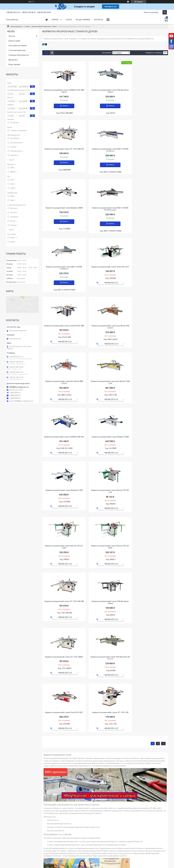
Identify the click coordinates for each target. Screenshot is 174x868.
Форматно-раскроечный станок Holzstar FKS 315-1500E (105, 379)
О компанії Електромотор (19, 55)
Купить (64, 106)
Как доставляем (83, 20)
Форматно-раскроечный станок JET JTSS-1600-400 (62, 435)
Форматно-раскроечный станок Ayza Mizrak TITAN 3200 (148, 268)
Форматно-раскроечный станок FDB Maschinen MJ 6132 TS (62, 490)
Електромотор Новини (17, 45)
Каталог (55, 20)
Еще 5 (12, 160)
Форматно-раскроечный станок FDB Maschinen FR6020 (105, 435)
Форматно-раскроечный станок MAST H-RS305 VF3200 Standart (148, 150)
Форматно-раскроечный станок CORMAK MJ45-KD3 (62, 323)
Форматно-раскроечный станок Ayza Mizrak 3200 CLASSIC (62, 268)
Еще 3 (12, 230)
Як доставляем (14, 64)
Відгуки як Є (13, 60)
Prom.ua (97, 815)
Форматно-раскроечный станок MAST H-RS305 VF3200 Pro (62, 209)
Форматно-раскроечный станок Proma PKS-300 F (105, 490)
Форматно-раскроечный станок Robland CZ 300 (148, 322)
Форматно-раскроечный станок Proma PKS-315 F (105, 209)
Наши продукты (17, 26)
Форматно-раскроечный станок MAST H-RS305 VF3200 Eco (62, 150)
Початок (12, 36)
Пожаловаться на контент (81, 817)
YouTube (11, 805)
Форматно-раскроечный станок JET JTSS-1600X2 (148, 435)
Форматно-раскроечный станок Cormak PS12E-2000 (148, 209)
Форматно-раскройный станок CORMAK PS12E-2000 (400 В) (62, 91)
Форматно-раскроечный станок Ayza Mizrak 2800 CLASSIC (105, 268)
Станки (27, 26)
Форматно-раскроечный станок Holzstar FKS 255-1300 (62, 379)
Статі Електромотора (17, 50)
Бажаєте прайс (14, 41)
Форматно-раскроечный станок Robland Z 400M (105, 149)
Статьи (69, 20)
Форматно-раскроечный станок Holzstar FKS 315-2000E (148, 379)
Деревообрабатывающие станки (44, 26)
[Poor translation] (9, 833)
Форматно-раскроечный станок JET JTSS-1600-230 (148, 91)
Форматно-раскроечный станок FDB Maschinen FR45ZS (105, 91)
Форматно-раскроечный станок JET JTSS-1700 (148, 489)
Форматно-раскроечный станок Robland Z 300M (105, 322)
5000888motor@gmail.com (19, 387)
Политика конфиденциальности (101, 817)
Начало (47, 20)
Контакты (98, 20)
